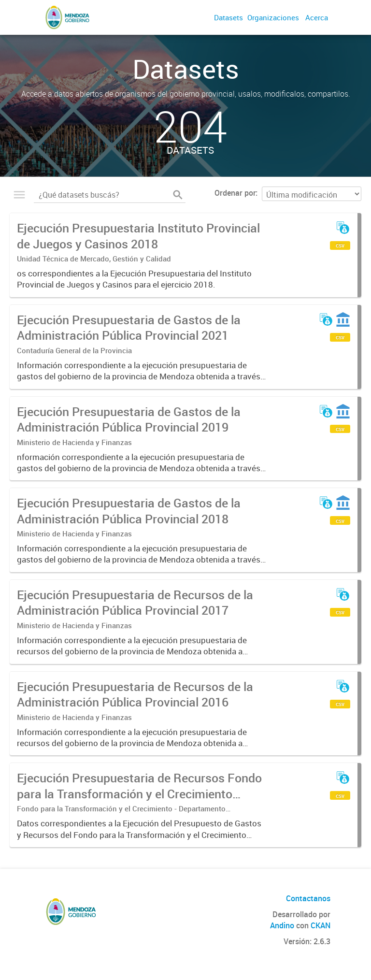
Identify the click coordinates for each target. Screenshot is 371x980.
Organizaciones (273, 17)
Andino (282, 925)
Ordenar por (235, 193)
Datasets (228, 17)
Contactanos (308, 898)
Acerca (317, 17)
